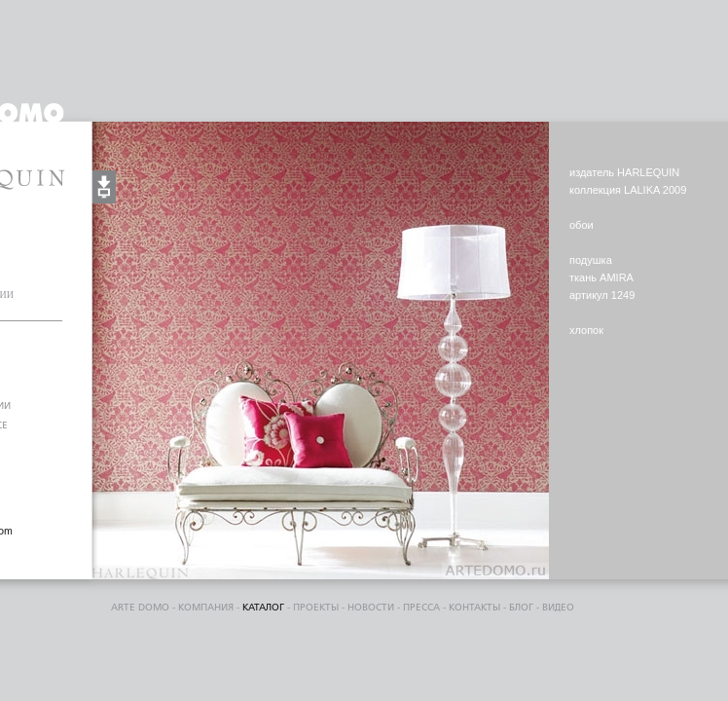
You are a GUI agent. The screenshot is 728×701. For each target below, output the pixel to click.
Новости (371, 608)
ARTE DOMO (140, 608)
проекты (316, 608)
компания (206, 608)
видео (558, 608)
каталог (263, 608)
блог (521, 608)
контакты (474, 608)
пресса (421, 608)
